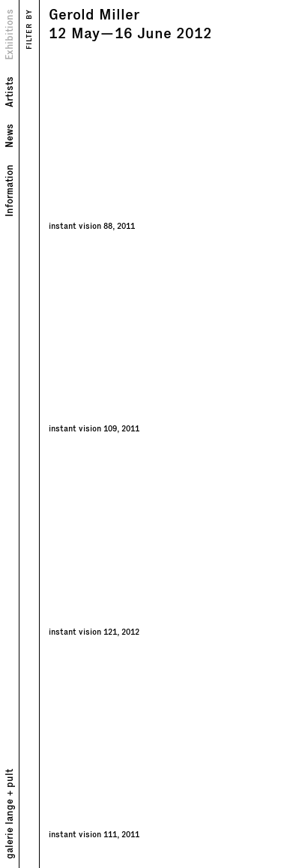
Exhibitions (9, 35)
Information (9, 191)
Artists (9, 92)
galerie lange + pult (9, 814)
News (9, 136)
